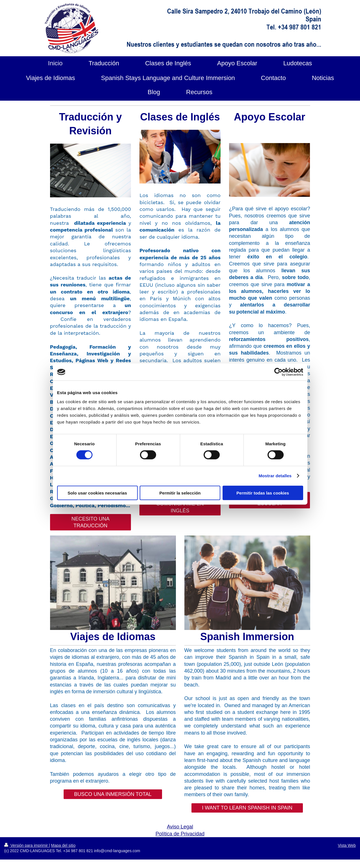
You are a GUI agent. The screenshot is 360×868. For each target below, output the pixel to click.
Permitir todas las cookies (263, 493)
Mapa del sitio (63, 845)
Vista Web (347, 845)
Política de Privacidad (180, 834)
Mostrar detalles (275, 476)
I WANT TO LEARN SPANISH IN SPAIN (247, 808)
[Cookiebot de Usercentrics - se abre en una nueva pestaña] (278, 372)
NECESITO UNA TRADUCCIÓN (90, 522)
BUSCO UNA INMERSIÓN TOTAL (113, 794)
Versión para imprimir (27, 845)
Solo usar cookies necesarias (97, 493)
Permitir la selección (180, 493)
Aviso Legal (180, 827)
